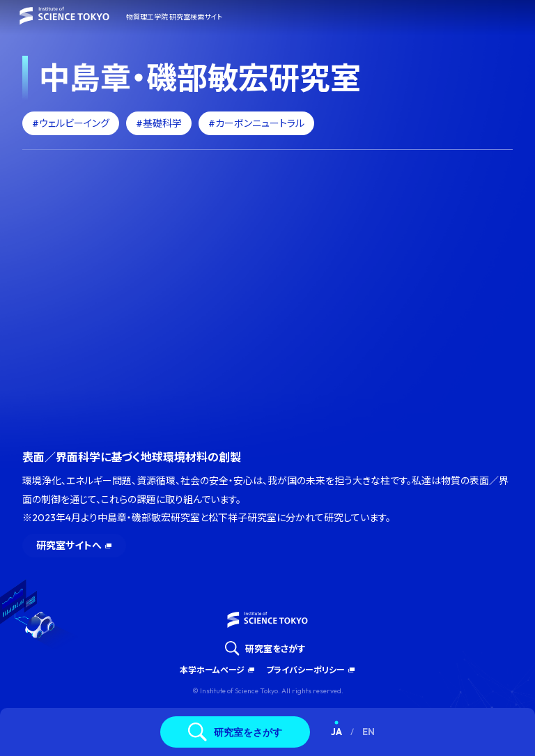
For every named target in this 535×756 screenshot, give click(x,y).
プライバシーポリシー (305, 670)
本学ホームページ (212, 670)
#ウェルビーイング (71, 123)
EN (369, 732)
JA (336, 732)
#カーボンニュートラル (256, 123)
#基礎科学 (159, 123)
